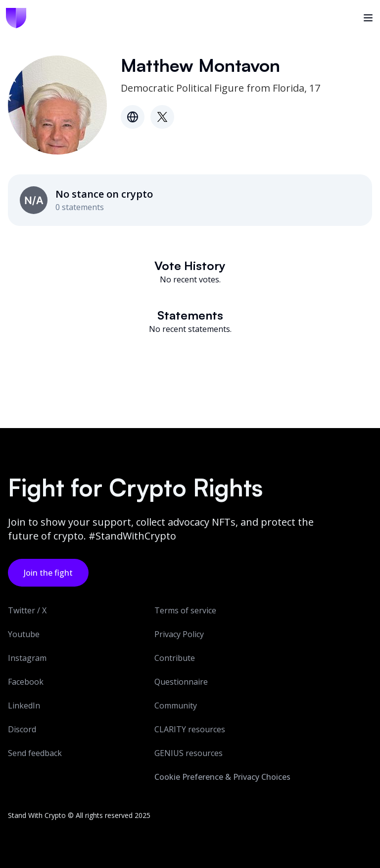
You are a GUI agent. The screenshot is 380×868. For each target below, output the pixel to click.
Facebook (26, 682)
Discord (22, 729)
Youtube (24, 634)
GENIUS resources (189, 753)
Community (176, 705)
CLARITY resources (190, 729)
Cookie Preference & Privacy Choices (222, 777)
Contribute (175, 658)
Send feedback (35, 753)
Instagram (27, 658)
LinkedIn (24, 705)
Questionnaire (181, 682)
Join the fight (48, 573)
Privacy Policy (179, 634)
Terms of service (185, 610)
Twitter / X (27, 610)
